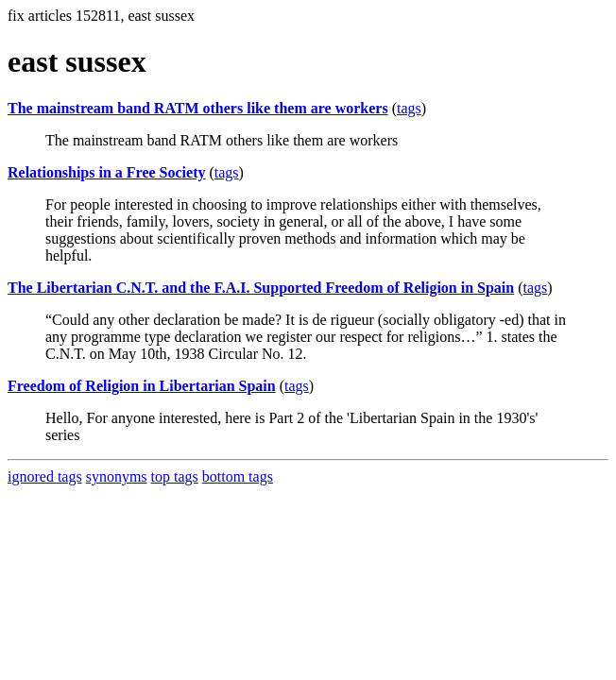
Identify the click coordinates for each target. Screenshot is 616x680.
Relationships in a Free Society (106, 172)
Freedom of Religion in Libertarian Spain (142, 386)
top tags (175, 476)
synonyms (117, 476)
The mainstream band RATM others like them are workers (198, 108)
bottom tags (238, 476)
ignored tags (45, 476)
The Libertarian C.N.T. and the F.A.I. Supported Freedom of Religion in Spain (261, 288)
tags (409, 108)
